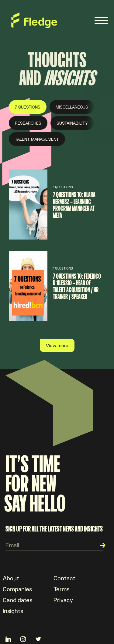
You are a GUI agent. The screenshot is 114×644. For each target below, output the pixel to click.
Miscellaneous (72, 107)
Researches (28, 123)
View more (57, 345)
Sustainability (72, 123)
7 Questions (28, 107)
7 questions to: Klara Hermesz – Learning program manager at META (74, 205)
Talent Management (37, 139)
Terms (61, 589)
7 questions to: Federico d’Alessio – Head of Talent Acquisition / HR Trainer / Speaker (77, 286)
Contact (64, 578)
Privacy (63, 600)
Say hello (35, 503)
